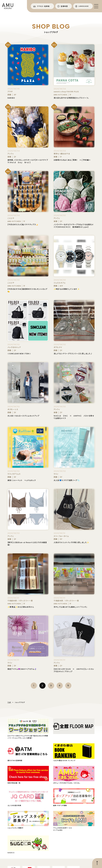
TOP (9, 702)
